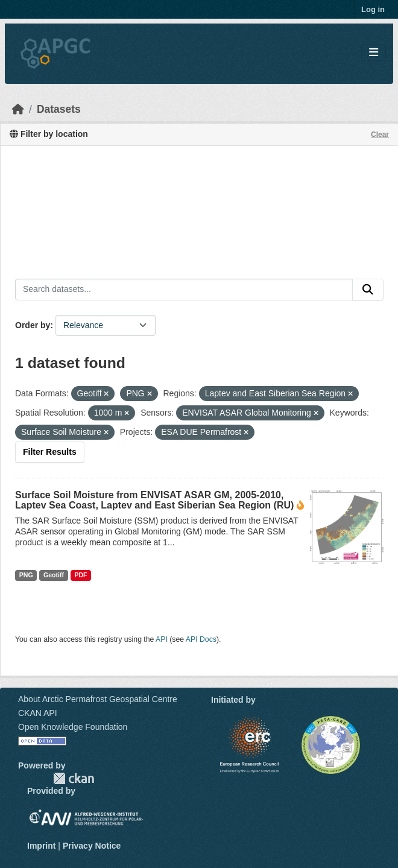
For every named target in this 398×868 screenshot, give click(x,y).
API (162, 639)
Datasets (59, 109)
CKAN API (38, 713)
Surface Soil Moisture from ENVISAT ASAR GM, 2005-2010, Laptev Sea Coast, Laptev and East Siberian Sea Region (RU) (154, 500)
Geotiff (54, 575)
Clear (380, 135)
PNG (26, 575)
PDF (81, 575)
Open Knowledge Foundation (73, 727)
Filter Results (50, 452)
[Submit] (368, 290)
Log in (373, 9)
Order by (33, 325)
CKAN (74, 778)
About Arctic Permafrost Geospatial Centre (98, 699)
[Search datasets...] (184, 290)
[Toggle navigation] (374, 53)
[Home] (18, 109)
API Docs (201, 639)
